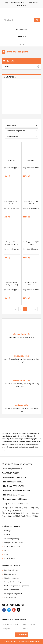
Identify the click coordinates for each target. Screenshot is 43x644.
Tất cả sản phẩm (10, 558)
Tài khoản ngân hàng (12, 539)
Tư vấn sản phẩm (10, 598)
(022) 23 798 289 (12, 473)
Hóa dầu (26, 629)
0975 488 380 (18, 495)
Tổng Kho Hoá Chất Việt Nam (15, 503)
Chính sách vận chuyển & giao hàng (17, 586)
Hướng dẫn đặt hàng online (14, 543)
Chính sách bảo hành (12, 590)
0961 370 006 (19, 486)
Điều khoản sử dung (11, 570)
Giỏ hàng (22, 34)
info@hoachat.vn (15, 469)
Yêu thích (22, 42)
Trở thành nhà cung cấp (12, 546)
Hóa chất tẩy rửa (29, 624)
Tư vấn (7, 554)
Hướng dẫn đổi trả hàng (12, 582)
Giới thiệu (8, 531)
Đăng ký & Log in (22, 27)
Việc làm (7, 535)
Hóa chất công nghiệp (11, 624)
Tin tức (6, 67)
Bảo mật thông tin (10, 574)
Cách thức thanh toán (12, 578)
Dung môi (7, 629)
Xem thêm (23, 635)
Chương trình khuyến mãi (13, 594)
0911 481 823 (18, 482)
